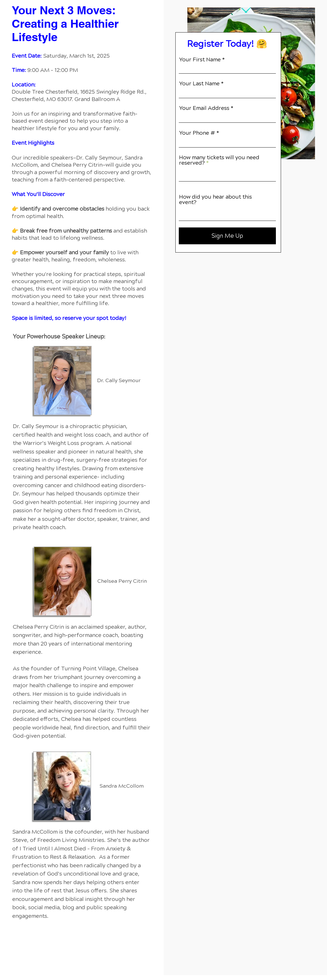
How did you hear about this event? (215, 199)
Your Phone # (197, 133)
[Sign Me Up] (227, 236)
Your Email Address (204, 108)
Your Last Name (199, 83)
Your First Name (200, 60)
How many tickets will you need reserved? (219, 160)
